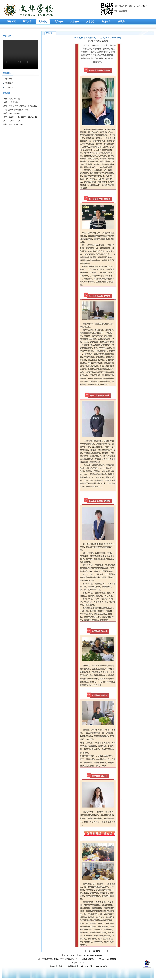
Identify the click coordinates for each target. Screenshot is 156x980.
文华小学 (90, 22)
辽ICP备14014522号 (99, 966)
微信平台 (9, 79)
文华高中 (59, 22)
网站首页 (11, 22)
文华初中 (75, 22)
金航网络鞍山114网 (75, 966)
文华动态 (43, 22)
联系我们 (122, 22)
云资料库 (9, 87)
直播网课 (9, 83)
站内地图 (54, 966)
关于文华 (27, 22)
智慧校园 (106, 22)
